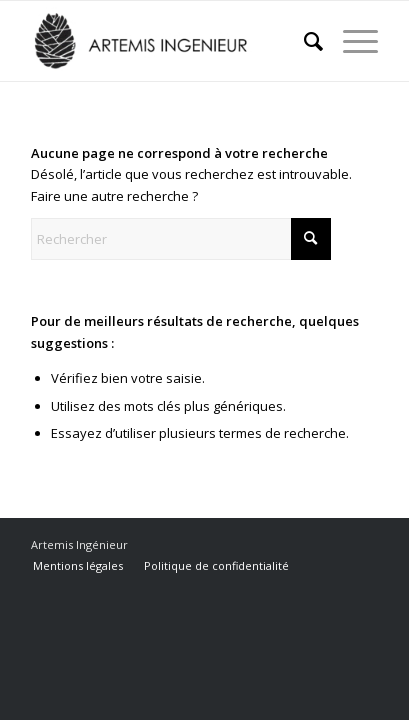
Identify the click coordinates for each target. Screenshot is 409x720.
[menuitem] (303, 41)
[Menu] (350, 41)
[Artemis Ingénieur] (170, 41)
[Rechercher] (303, 41)
